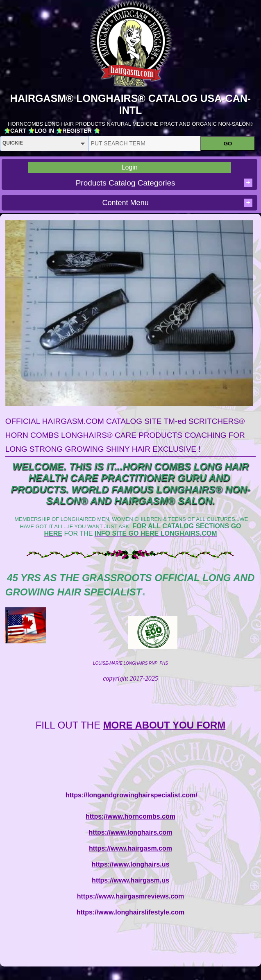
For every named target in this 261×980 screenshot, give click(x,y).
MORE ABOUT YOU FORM (165, 725)
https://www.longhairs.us (131, 864)
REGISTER (77, 131)
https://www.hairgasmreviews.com (131, 896)
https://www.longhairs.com (131, 832)
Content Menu (177, 203)
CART (18, 131)
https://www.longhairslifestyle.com (130, 912)
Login (130, 167)
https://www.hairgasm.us (130, 880)
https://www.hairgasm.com (130, 848)
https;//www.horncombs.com (130, 816)
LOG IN (44, 131)
